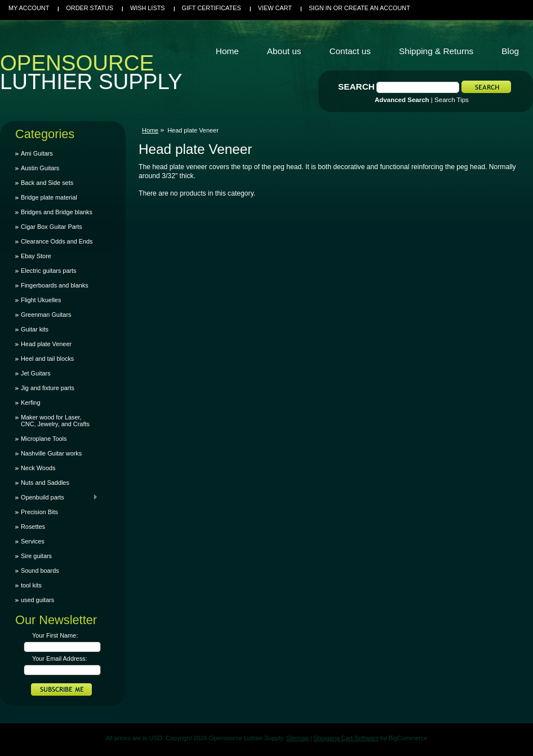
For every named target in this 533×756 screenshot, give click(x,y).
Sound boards (40, 571)
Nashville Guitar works (51, 453)
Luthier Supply (91, 75)
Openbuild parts (57, 497)
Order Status (90, 8)
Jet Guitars (36, 373)
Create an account (377, 8)
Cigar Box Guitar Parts (52, 227)
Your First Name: (55, 635)
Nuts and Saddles (45, 483)
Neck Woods (38, 468)
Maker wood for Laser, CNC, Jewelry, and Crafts (55, 421)
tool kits (31, 585)
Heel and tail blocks (47, 359)
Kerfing (30, 403)
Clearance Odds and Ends (57, 241)
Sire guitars (36, 556)
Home (150, 130)
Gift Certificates (212, 8)
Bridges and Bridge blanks (57, 212)
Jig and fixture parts (48, 388)
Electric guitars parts (49, 271)
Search (356, 87)
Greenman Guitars (46, 315)
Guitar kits (35, 329)
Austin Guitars (40, 168)
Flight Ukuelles (41, 300)
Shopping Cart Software (346, 738)
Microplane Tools (44, 439)
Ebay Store (36, 256)
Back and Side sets (47, 183)
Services (33, 541)
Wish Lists (148, 8)
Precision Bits (39, 512)
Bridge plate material (49, 197)
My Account (29, 8)
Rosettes (33, 527)
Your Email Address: (60, 658)
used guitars (37, 600)
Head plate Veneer (46, 344)
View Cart (275, 8)
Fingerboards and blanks (55, 285)
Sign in (320, 8)
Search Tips (452, 100)
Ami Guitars (37, 153)
